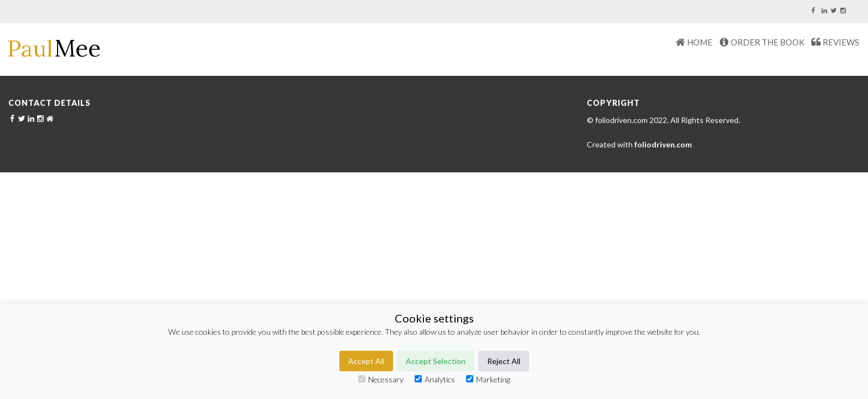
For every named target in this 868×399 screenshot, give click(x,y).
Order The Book (768, 42)
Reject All (504, 361)
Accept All (366, 361)
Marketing (488, 379)
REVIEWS (841, 42)
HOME (700, 42)
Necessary (381, 379)
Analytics (435, 379)
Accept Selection (436, 361)
